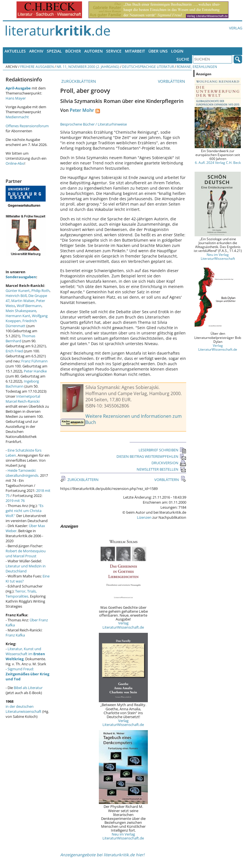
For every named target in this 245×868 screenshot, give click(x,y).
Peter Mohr (82, 110)
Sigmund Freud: (27, 674)
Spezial (54, 51)
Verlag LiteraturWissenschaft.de (123, 625)
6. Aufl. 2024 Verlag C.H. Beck (218, 162)
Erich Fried (14, 351)
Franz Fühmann (34, 361)
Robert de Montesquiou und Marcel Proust (26, 553)
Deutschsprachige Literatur (148, 67)
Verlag (236, 28)
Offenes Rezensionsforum (27, 126)
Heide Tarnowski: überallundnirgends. (22, 473)
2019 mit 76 (15, 501)
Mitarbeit (135, 51)
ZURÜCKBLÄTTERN (78, 81)
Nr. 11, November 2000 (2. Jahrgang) (88, 67)
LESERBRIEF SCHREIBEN (162, 450)
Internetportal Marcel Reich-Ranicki (23, 399)
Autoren (94, 51)
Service (114, 51)
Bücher (73, 51)
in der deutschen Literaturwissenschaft (24, 709)
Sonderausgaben (21, 277)
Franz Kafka (15, 635)
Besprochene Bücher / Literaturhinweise (94, 124)
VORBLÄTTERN (172, 81)
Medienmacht (17, 117)
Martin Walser (23, 301)
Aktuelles (15, 51)
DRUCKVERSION (169, 463)
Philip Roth (40, 291)
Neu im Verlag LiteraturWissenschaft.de (123, 836)
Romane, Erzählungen (197, 67)
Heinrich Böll (16, 296)
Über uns (158, 51)
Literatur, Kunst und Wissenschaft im (25, 654)
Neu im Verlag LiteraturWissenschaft (218, 256)
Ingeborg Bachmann (22, 384)
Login (177, 51)
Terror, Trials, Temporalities (21, 594)
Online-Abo (15, 163)
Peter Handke (35, 371)
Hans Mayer (16, 98)
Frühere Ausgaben (37, 67)
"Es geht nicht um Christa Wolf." (25, 511)
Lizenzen (144, 517)
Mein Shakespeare (21, 311)
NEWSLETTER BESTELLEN (161, 469)
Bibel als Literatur (28, 688)
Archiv (36, 51)
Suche (183, 59)
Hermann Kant (18, 316)
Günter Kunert (18, 291)
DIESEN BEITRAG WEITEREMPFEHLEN (151, 456)
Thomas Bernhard (20, 338)
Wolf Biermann (29, 306)
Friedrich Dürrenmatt (21, 323)
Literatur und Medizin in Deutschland (26, 569)
